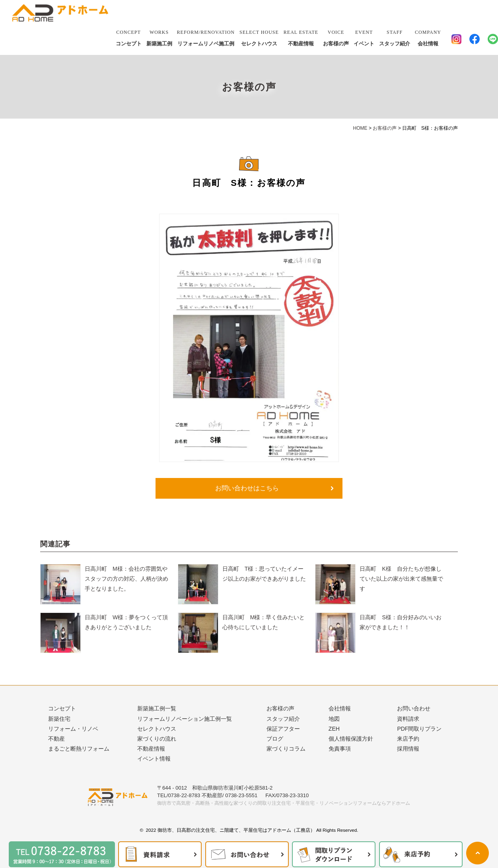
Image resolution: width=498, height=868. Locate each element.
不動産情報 (301, 37)
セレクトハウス (259, 37)
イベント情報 (154, 759)
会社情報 (428, 37)
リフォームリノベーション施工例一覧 (185, 719)
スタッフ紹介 (395, 37)
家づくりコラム (286, 749)
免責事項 (340, 749)
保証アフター (283, 729)
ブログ (275, 739)
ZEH (334, 729)
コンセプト (129, 37)
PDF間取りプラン (419, 729)
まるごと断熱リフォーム (79, 749)
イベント (364, 37)
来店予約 (408, 739)
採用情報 (408, 749)
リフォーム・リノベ (73, 729)
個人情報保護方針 (351, 739)
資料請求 (408, 719)
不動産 (56, 739)
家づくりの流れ (157, 739)
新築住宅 (59, 719)
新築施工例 (159, 37)
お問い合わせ (414, 708)
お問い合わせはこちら (247, 488)
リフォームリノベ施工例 (206, 37)
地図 (334, 719)
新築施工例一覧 (157, 708)
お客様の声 (336, 37)
